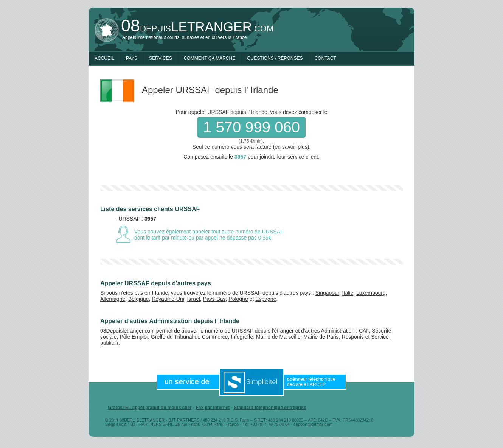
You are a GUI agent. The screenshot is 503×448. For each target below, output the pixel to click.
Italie (348, 293)
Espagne (266, 299)
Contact (325, 58)
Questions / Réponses (275, 58)
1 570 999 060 (251, 127)
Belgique (139, 299)
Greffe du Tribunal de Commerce (189, 337)
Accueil (104, 58)
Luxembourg (371, 293)
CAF (364, 331)
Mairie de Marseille (278, 337)
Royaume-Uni (168, 299)
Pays (132, 58)
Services (160, 58)
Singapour (327, 293)
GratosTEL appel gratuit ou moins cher (150, 408)
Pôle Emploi (134, 337)
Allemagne (113, 299)
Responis (352, 337)
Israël (194, 299)
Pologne (238, 299)
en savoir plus (291, 147)
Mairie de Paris (321, 337)
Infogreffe (242, 337)
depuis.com (197, 27)
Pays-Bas (214, 299)
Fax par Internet (213, 408)
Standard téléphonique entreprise (270, 408)
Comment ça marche (210, 58)
